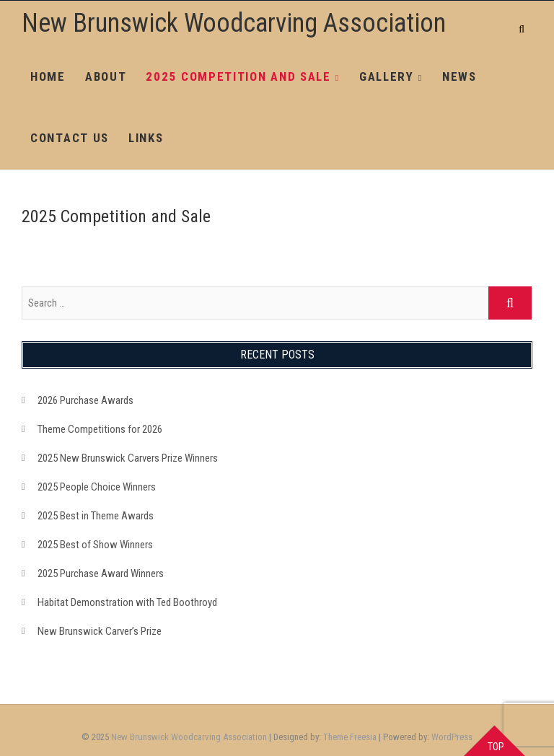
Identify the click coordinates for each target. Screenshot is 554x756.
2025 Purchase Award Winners (101, 573)
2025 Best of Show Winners (95, 545)
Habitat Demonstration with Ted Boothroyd (127, 602)
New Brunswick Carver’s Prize (100, 631)
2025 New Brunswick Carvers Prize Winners (128, 458)
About (106, 76)
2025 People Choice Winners (97, 487)
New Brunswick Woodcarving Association (234, 23)
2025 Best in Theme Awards (96, 516)
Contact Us (70, 138)
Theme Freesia (350, 737)
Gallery (387, 76)
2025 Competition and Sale (238, 76)
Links (146, 138)
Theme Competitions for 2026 (100, 429)
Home (48, 76)
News (460, 76)
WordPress (452, 737)
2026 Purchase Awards (85, 400)
